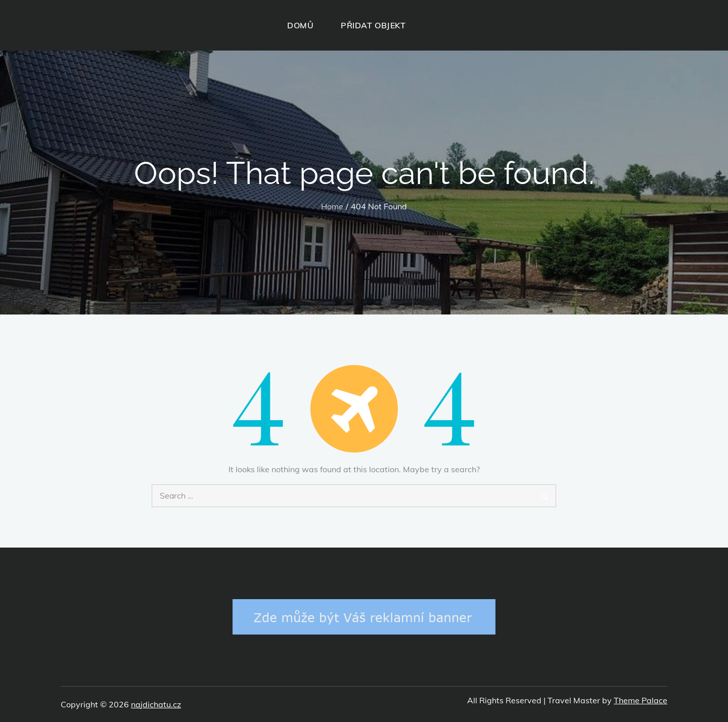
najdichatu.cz (156, 704)
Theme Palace (641, 700)
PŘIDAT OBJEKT (373, 25)
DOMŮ (300, 25)
